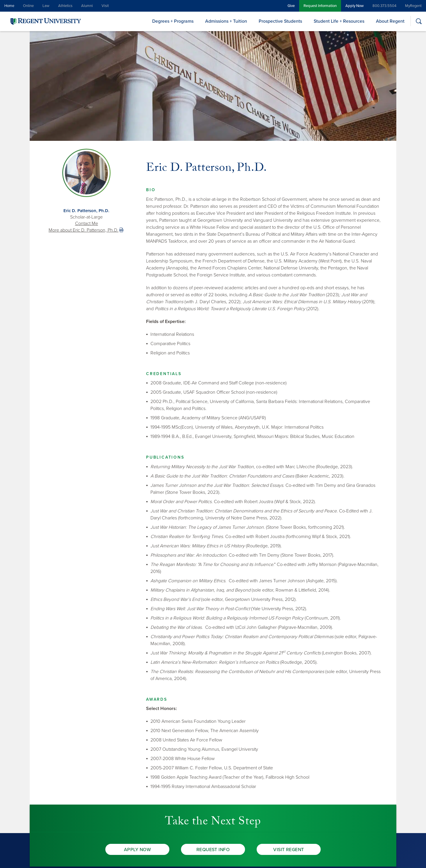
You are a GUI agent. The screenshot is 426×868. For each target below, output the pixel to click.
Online (28, 6)
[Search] (419, 21)
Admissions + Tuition (226, 21)
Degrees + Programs (173, 21)
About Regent (390, 21)
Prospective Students (280, 21)
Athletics (65, 6)
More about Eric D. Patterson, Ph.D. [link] (84, 230)
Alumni (87, 6)
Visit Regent (289, 850)
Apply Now (355, 6)
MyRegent (413, 6)
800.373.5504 (384, 6)
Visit (105, 6)
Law (46, 6)
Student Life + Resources (339, 21)
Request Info (213, 850)
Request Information (320, 6)
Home (9, 6)
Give (291, 6)
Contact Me (87, 223)
